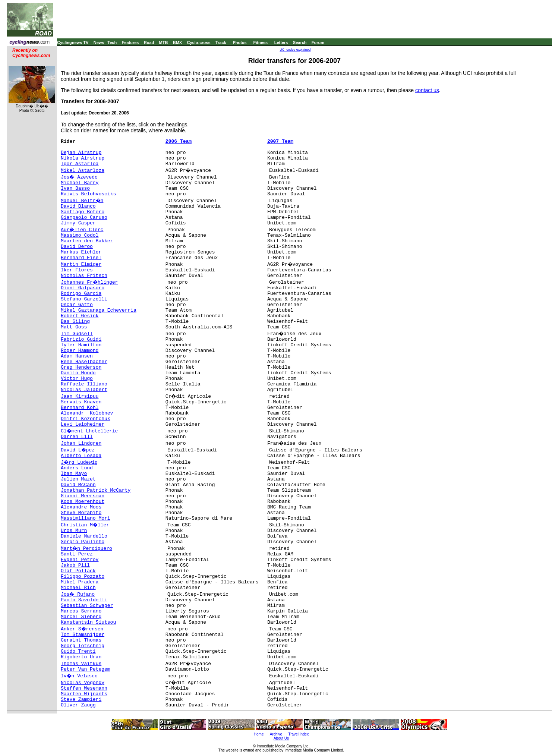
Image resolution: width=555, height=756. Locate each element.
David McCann (78, 485)
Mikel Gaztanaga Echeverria (99, 310)
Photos (239, 42)
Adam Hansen (77, 356)
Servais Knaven (81, 402)
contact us (427, 90)
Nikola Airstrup (83, 158)
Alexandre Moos (81, 507)
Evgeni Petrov (80, 560)
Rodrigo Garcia (81, 294)
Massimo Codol (80, 235)
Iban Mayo (74, 474)
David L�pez (78, 450)
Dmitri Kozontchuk (86, 419)
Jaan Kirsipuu (80, 396)
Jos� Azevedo (79, 177)
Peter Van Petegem (86, 669)
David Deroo (77, 247)
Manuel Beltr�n (82, 201)
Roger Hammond (80, 351)
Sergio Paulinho (83, 542)
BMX (177, 42)
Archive (276, 734)
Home (259, 734)
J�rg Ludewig (79, 462)
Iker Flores (77, 270)
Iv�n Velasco (79, 676)
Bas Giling (75, 322)
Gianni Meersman (83, 496)
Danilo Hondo (78, 373)
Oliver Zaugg (78, 705)
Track (221, 42)
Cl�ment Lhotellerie (89, 431)
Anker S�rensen (82, 629)
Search (300, 42)
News (99, 42)
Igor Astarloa (80, 164)
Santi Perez (77, 554)
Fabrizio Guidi (81, 339)
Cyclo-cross (199, 42)
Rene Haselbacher (84, 362)
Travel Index (299, 734)
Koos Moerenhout (83, 502)
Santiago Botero (83, 212)
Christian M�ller (85, 525)
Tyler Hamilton (81, 345)
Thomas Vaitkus (81, 664)
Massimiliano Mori (86, 518)
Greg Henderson (81, 367)
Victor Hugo (77, 379)
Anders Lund (77, 468)
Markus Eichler (81, 252)
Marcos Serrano (81, 611)
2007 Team (280, 141)
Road (149, 42)
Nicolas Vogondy (83, 683)
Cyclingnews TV (73, 42)
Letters (281, 42)
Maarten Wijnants (84, 694)
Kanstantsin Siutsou (88, 622)
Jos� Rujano (78, 594)
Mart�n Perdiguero (86, 549)
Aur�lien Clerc (82, 230)
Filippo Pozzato (83, 577)
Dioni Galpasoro (83, 288)
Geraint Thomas (81, 640)
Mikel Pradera (80, 582)
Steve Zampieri (81, 700)
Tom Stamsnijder (83, 635)
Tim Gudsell (77, 334)
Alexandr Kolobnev (87, 413)
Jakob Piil (75, 565)
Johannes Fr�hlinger (89, 282)
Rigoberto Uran (81, 657)
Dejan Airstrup (81, 153)
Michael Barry (80, 183)
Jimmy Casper (78, 223)
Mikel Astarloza (83, 171)
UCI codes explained (295, 50)
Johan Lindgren (81, 443)
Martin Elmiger (81, 264)
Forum (318, 42)
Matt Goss (74, 327)
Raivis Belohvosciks (88, 194)
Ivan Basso (75, 188)
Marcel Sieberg (81, 617)
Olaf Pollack (78, 571)
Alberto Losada (81, 456)
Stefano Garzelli (84, 299)
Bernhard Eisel (81, 258)
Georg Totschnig (83, 646)
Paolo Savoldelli (84, 600)
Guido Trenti (78, 651)
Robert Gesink (80, 316)
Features (130, 42)
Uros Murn (74, 531)
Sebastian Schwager (87, 606)
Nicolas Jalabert (84, 390)
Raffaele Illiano (84, 384)
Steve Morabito (81, 513)
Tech (112, 42)
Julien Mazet (78, 479)
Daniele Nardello (84, 536)
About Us (281, 738)
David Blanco (78, 206)
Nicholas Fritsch (84, 276)
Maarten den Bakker (87, 241)
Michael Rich (78, 588)
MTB (164, 42)
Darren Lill (77, 437)
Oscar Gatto (77, 305)
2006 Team (179, 141)
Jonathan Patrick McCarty (96, 490)
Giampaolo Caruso (84, 218)
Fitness (260, 42)
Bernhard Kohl (80, 408)
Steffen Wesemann (84, 688)
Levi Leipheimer (83, 424)
